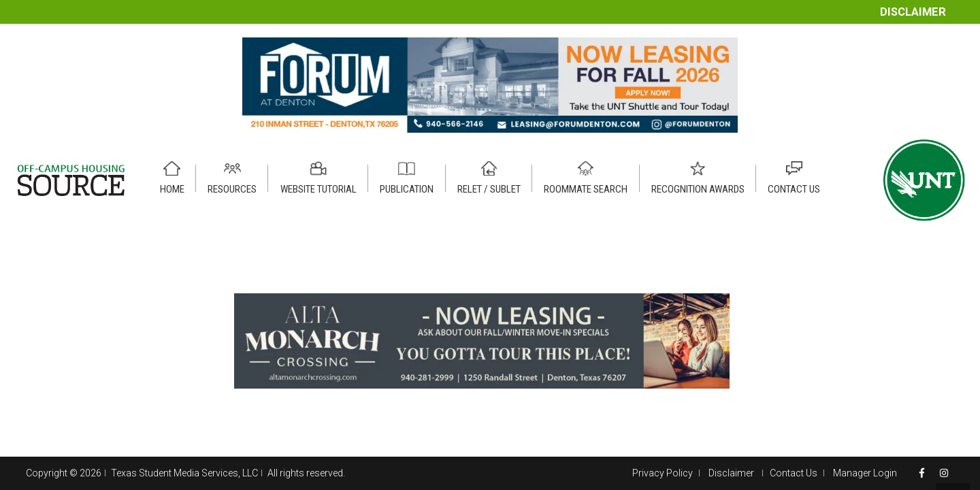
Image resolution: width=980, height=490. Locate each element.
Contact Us (794, 473)
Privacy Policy (663, 473)
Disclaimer (913, 12)
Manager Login (865, 473)
